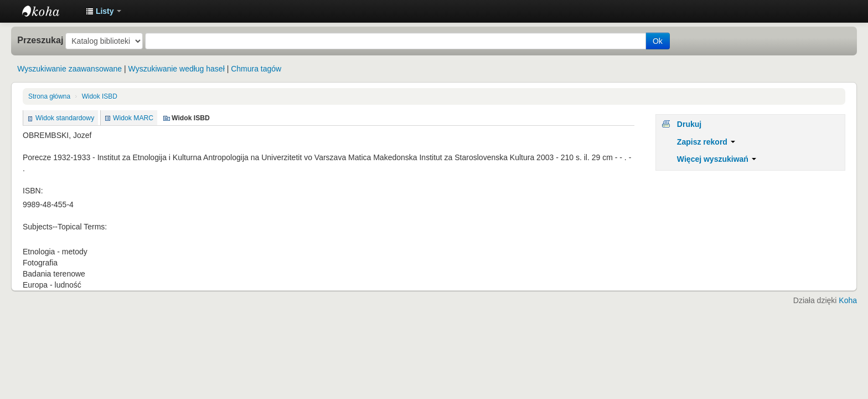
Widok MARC (133, 118)
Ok (658, 41)
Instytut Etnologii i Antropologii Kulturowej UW (50, 11)
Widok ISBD (100, 96)
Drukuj (689, 124)
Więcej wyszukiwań (717, 159)
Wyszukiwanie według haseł (177, 69)
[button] (104, 11)
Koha (848, 300)
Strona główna (49, 96)
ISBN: (33, 191)
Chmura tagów (256, 69)
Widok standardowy (65, 118)
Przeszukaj (40, 40)
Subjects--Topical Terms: (65, 227)
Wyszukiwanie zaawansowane (69, 69)
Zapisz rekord (706, 142)
